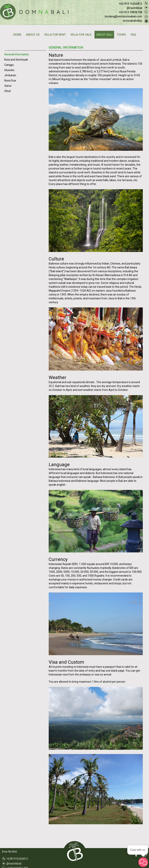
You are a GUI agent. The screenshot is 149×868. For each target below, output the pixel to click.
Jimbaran (10, 75)
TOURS (121, 35)
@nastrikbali (134, 8)
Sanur (8, 86)
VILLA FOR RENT (55, 35)
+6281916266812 (17, 859)
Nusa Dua (10, 80)
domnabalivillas (133, 21)
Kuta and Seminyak (16, 60)
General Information (17, 54)
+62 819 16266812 (130, 4)
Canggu (9, 65)
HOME (17, 35)
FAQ (133, 35)
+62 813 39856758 (130, 12)
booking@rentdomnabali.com (123, 16)
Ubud (7, 91)
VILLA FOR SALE (81, 35)
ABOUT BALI (104, 35)
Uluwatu (9, 70)
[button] (143, 862)
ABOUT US (33, 35)
